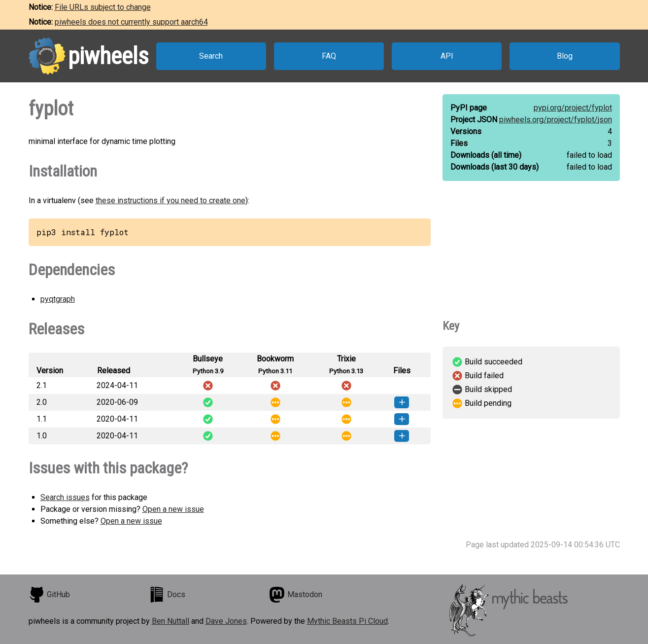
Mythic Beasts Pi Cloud (347, 621)
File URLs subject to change (103, 7)
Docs (167, 595)
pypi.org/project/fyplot (573, 108)
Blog (565, 56)
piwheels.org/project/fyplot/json (556, 120)
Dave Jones (226, 621)
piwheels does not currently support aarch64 (131, 22)
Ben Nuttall (171, 621)
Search (211, 56)
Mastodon (296, 595)
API (447, 56)
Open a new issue (173, 509)
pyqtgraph (58, 299)
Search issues (65, 497)
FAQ (329, 56)
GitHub (49, 595)
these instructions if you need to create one (171, 200)
